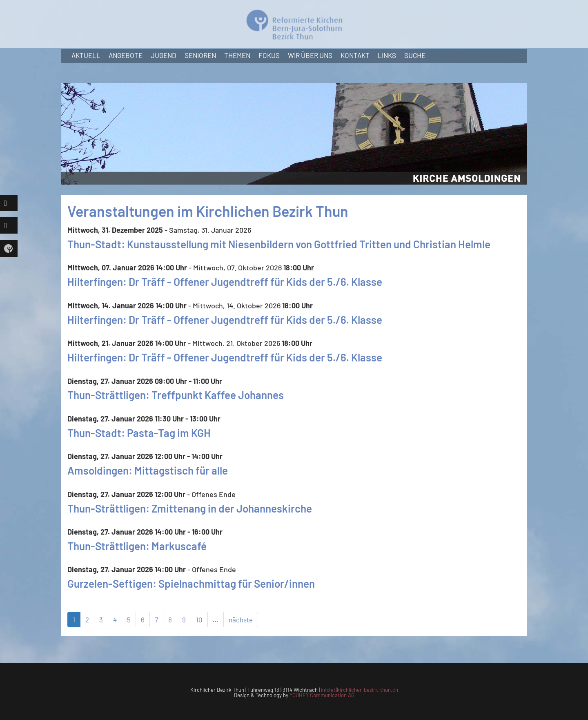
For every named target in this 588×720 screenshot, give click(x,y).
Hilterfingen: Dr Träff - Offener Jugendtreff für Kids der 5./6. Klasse (225, 282)
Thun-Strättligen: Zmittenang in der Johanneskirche (190, 508)
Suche (415, 55)
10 (199, 620)
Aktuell (86, 55)
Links (387, 55)
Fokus (269, 55)
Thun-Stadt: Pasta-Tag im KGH (139, 433)
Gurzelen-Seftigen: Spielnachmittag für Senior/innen (191, 583)
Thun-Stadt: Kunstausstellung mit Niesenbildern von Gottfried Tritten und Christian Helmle (279, 244)
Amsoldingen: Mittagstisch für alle (148, 470)
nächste (241, 620)
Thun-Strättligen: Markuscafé (137, 546)
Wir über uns (310, 55)
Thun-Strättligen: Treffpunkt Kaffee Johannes (176, 395)
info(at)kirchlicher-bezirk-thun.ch (360, 690)
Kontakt (355, 55)
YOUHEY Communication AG (322, 695)
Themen (237, 55)
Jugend (164, 55)
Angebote (126, 55)
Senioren (200, 55)
